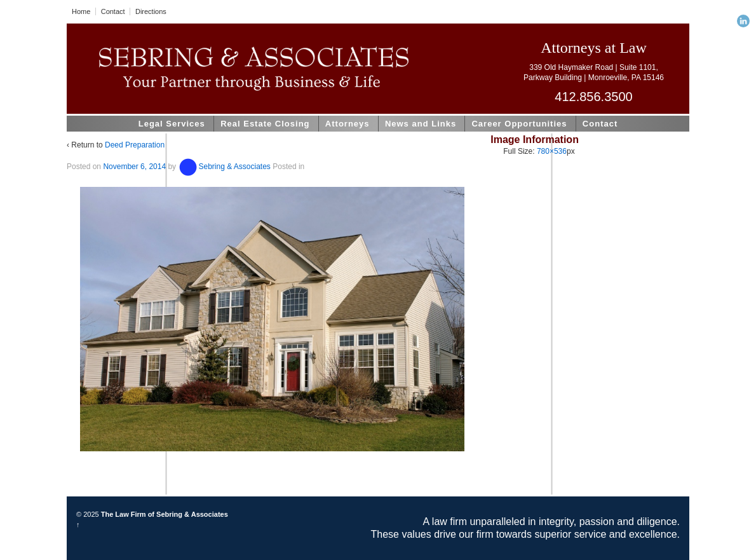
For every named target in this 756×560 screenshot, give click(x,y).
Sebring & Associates (224, 167)
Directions (151, 11)
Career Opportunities (519, 124)
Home (81, 11)
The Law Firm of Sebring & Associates (164, 514)
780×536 (552, 151)
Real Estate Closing (265, 124)
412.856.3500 (593, 97)
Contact (113, 11)
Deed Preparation (135, 145)
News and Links (421, 124)
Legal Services (172, 124)
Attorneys (348, 124)
